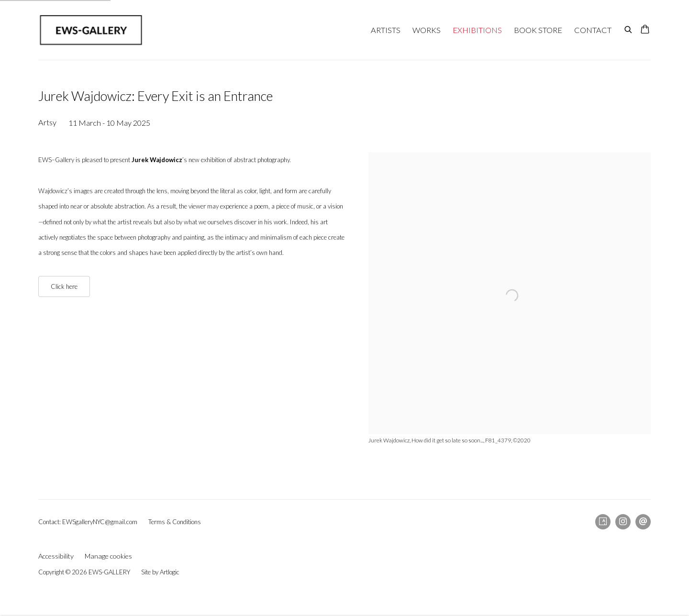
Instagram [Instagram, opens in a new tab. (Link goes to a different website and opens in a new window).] (623, 522)
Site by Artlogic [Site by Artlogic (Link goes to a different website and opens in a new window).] (160, 572)
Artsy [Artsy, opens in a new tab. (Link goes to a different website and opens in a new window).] (603, 522)
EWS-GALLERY (91, 30)
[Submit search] (629, 28)
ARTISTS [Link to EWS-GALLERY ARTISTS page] (386, 30)
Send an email (643, 522)
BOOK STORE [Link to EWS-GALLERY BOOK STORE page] (538, 30)
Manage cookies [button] (108, 556)
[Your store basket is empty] (645, 30)
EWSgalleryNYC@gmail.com (100, 522)
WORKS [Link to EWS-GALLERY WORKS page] (427, 30)
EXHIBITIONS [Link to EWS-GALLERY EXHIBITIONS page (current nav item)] (477, 30)
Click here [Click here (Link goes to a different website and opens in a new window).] (64, 286)
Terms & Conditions (175, 522)
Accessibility (56, 556)
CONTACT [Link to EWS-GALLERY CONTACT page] (593, 30)
